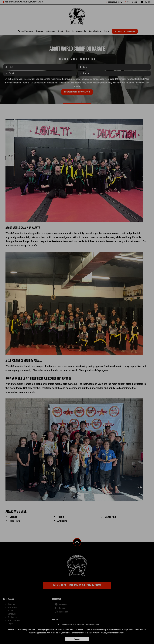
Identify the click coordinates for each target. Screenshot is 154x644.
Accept (77, 639)
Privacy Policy (107, 633)
